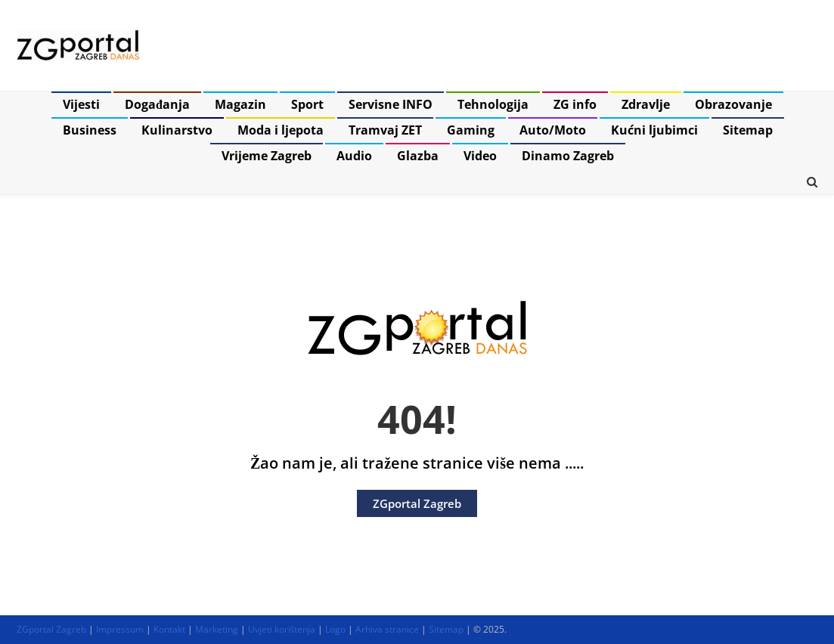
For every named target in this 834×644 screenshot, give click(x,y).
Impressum (120, 629)
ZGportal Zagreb (417, 503)
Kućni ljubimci (654, 130)
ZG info (575, 104)
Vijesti (81, 104)
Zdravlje (646, 104)
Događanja (157, 104)
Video (480, 156)
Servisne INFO (391, 104)
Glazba (418, 156)
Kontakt (169, 629)
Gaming (471, 130)
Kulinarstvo (177, 130)
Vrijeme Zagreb (267, 156)
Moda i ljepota (281, 130)
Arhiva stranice (387, 629)
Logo (335, 629)
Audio (354, 156)
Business (90, 130)
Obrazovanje (733, 104)
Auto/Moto (553, 130)
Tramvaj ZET (385, 130)
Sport (307, 104)
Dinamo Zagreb (568, 156)
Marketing (217, 629)
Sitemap (748, 130)
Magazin (240, 104)
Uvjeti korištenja (282, 629)
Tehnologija (493, 104)
